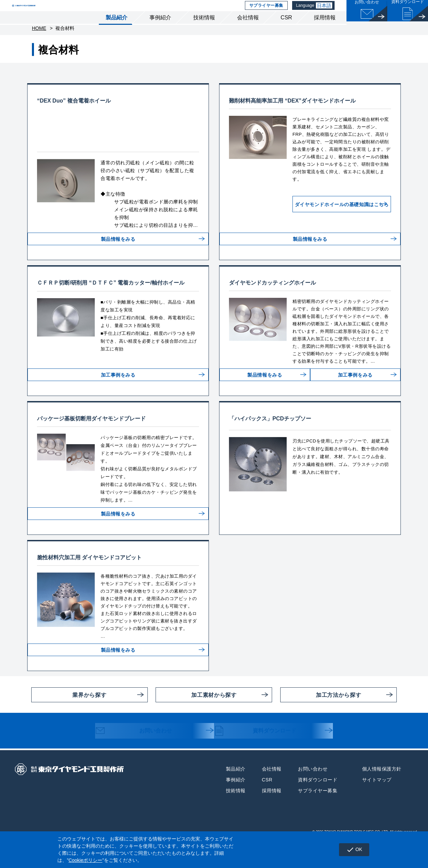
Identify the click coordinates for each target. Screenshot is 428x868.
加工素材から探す (196, 719)
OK (351, 850)
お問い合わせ (140, 756)
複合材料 (65, 44)
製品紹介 (117, 30)
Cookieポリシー (86, 860)
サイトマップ (377, 804)
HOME (39, 44)
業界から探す (69, 719)
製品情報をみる (118, 268)
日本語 (325, 12)
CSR (286, 30)
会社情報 (248, 30)
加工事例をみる (118, 404)
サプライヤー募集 (265, 12)
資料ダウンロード (262, 756)
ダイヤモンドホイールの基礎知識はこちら (327, 224)
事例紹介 (160, 30)
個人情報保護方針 (382, 793)
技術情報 (204, 30)
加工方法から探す (321, 719)
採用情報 (325, 30)
